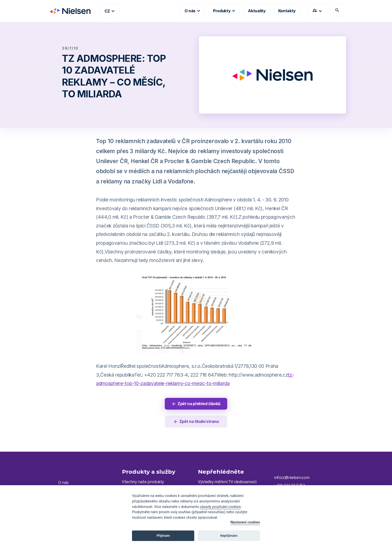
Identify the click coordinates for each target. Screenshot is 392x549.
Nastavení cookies (245, 522)
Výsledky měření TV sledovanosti (227, 482)
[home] (68, 11)
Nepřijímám (229, 536)
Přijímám (163, 536)
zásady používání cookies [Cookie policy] (220, 507)
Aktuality (257, 11)
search (337, 10)
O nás (63, 483)
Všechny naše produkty (143, 482)
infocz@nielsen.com (292, 478)
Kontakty (287, 11)
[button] (110, 11)
